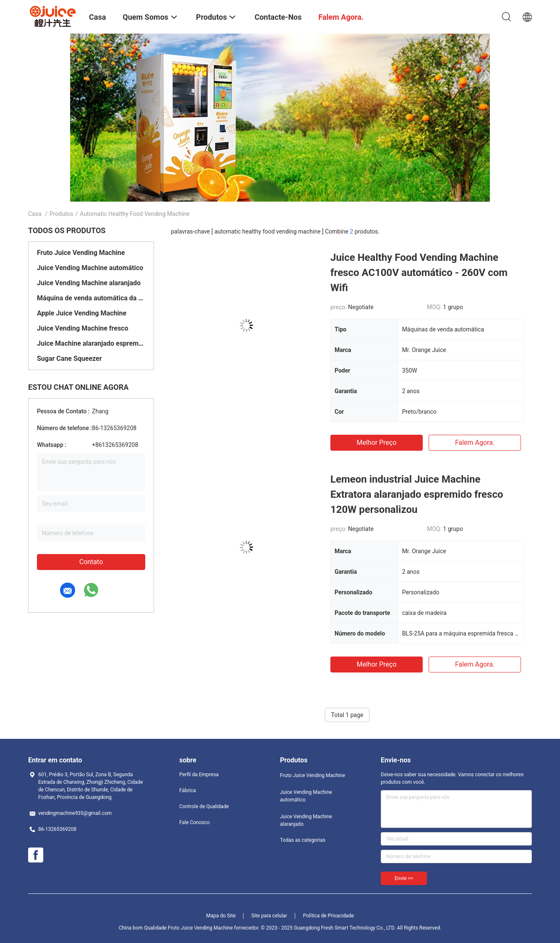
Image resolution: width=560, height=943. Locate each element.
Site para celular (270, 916)
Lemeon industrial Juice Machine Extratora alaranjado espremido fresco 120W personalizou (417, 494)
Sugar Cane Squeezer (69, 359)
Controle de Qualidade (204, 806)
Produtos (61, 214)
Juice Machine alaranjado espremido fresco (91, 343)
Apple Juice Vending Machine (82, 313)
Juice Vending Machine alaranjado (89, 283)
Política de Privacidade (328, 916)
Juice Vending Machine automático (90, 268)
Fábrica (188, 791)
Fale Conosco (195, 822)
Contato (91, 562)
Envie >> (404, 878)
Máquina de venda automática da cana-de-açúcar (91, 298)
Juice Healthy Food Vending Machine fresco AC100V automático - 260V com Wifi (419, 273)
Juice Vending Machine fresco (82, 328)
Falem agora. (475, 443)
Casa (35, 214)
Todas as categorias (303, 840)
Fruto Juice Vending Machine (81, 253)
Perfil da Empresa (199, 775)
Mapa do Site (221, 916)
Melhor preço (376, 443)
